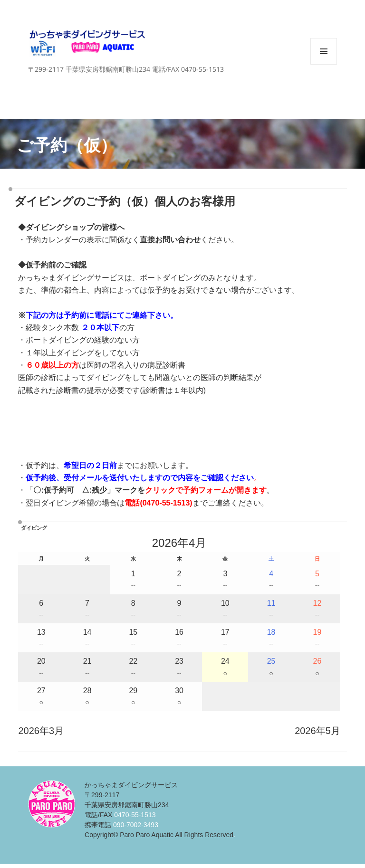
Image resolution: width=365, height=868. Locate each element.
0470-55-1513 (166, 503)
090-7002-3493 (136, 825)
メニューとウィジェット (324, 64)
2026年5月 (317, 731)
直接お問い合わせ (170, 240)
